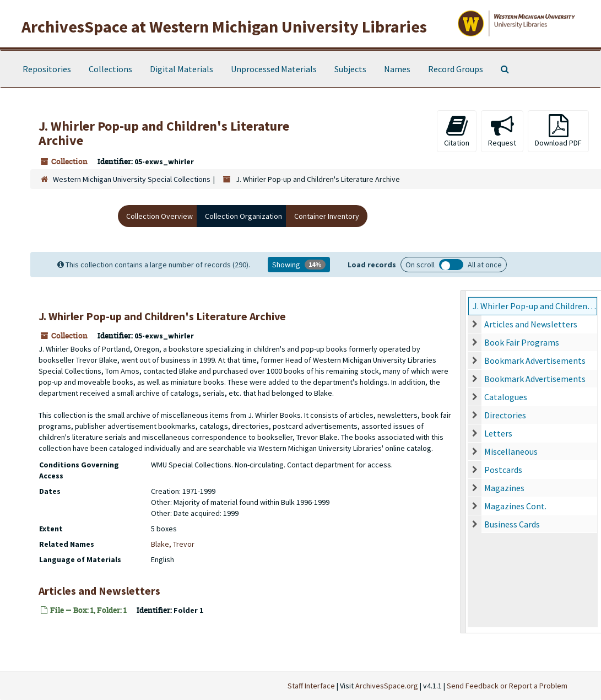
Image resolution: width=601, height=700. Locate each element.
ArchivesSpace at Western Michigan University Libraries (224, 26)
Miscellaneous (511, 451)
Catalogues (506, 397)
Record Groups (456, 69)
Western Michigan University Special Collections (132, 179)
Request (502, 131)
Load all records (451, 265)
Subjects (350, 69)
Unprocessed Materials (274, 69)
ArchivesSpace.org (387, 686)
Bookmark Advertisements (535, 360)
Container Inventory (327, 216)
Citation (457, 131)
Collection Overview (159, 216)
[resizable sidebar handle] (463, 462)
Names (397, 69)
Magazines (504, 488)
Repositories (47, 69)
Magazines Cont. (515, 506)
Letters (498, 433)
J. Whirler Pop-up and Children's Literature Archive (535, 306)
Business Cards (512, 524)
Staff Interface (311, 686)
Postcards (503, 470)
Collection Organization (243, 216)
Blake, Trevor (173, 544)
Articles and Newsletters (531, 324)
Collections (110, 69)
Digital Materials (182, 69)
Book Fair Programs (522, 342)
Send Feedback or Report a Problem (507, 686)
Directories (505, 415)
